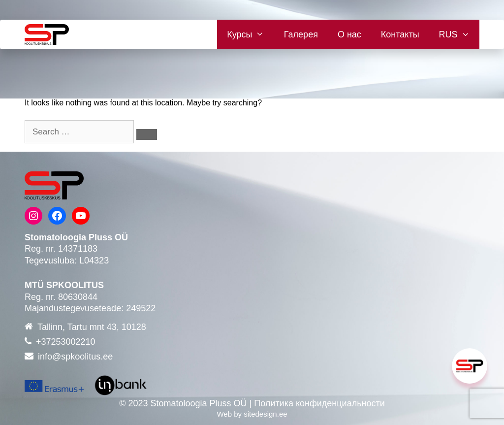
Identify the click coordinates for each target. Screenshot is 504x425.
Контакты (400, 34)
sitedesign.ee (265, 414)
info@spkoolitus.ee (75, 357)
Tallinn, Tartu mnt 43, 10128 (92, 327)
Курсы (251, 34)
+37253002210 (66, 342)
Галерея (301, 34)
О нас (349, 34)
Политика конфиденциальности (319, 403)
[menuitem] (454, 34)
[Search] (147, 134)
